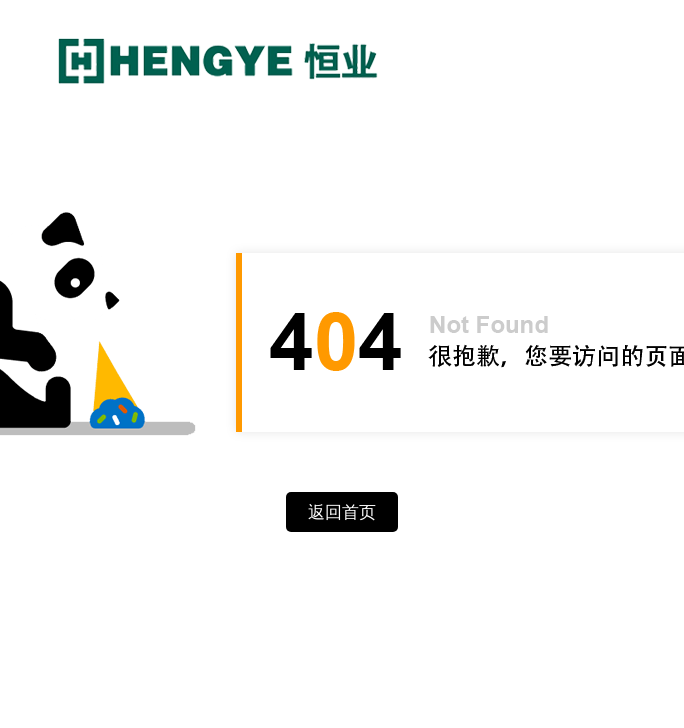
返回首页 (342, 512)
